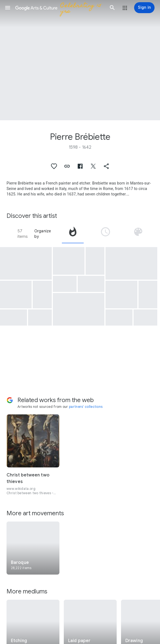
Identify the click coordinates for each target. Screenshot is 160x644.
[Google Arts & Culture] (60, 8)
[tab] (73, 234)
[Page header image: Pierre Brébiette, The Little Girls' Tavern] (80, 60)
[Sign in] (144, 8)
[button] (8, 8)
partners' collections (86, 407)
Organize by (43, 234)
